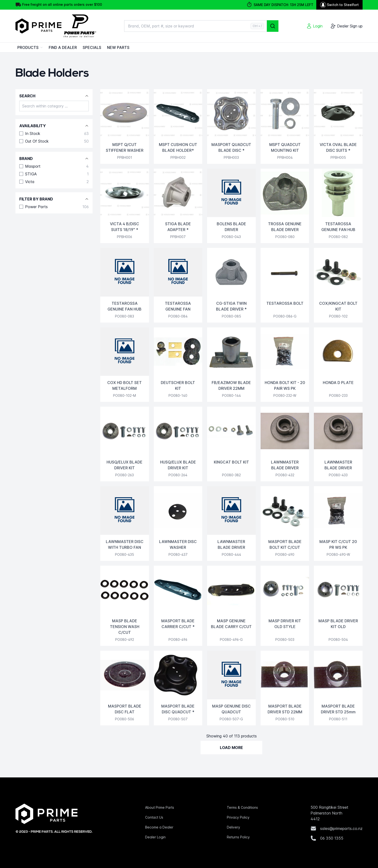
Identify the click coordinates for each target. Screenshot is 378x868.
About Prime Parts (160, 807)
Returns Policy (238, 837)
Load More (231, 748)
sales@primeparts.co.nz (341, 828)
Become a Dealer (159, 827)
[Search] (273, 26)
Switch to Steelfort (339, 5)
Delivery (233, 827)
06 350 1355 (332, 838)
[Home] (58, 26)
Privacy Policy (238, 817)
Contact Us (154, 817)
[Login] (314, 26)
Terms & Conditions (242, 807)
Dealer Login (155, 837)
